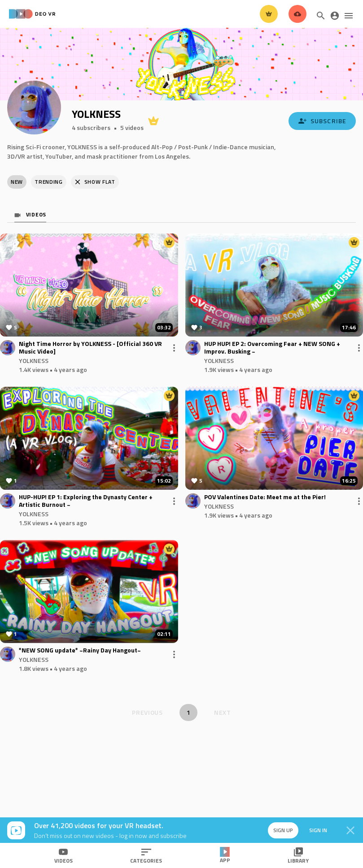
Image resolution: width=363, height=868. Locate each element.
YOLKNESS (34, 361)
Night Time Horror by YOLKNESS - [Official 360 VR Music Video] (90, 348)
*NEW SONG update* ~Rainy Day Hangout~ (80, 650)
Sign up (283, 830)
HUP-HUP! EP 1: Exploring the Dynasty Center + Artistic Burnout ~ (86, 501)
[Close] (350, 830)
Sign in (318, 830)
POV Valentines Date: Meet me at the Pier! (265, 497)
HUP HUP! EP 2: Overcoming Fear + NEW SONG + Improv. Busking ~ (272, 348)
